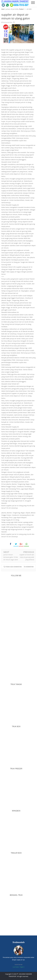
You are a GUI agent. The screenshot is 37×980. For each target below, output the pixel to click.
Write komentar (27, 567)
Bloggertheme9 (18, 979)
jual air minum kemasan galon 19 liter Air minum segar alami (11, 557)
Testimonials (18, 942)
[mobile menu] (33, 3)
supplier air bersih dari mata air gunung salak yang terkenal (27, 557)
